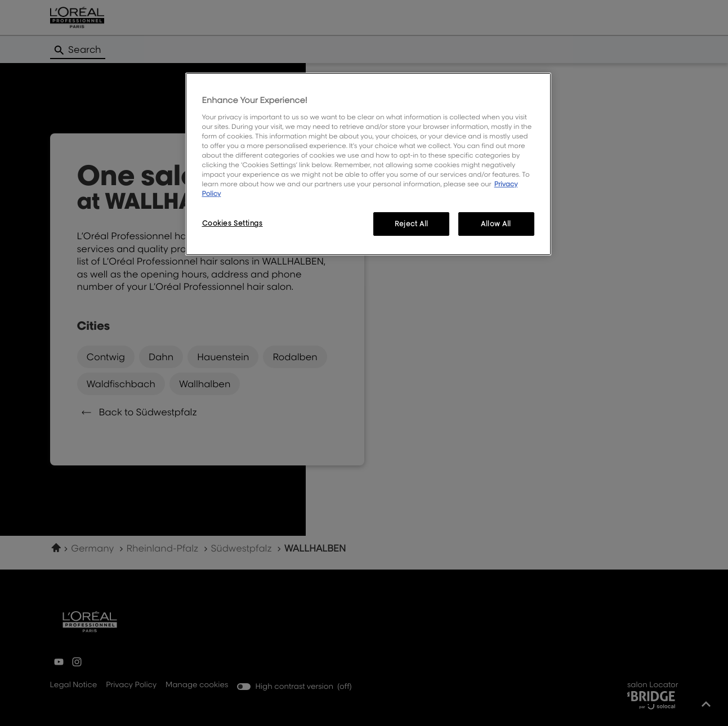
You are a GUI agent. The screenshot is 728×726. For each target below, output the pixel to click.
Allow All (496, 224)
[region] (368, 164)
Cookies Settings (233, 223)
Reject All (412, 224)
